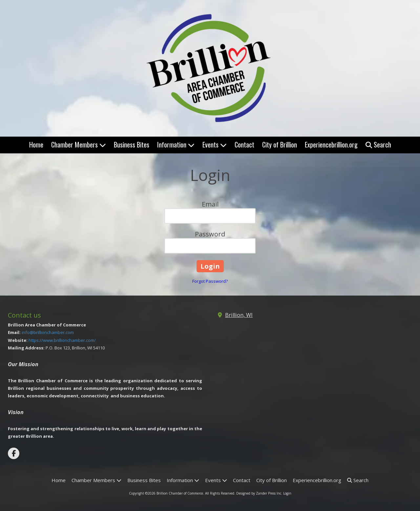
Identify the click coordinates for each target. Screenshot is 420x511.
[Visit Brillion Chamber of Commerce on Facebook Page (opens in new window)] (14, 453)
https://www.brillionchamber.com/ (62, 340)
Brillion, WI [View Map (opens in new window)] (239, 315)
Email (210, 204)
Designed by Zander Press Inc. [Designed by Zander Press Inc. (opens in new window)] (259, 493)
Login (287, 493)
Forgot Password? (210, 281)
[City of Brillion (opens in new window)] (280, 145)
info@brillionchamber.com (48, 332)
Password (210, 234)
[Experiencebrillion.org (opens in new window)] (331, 145)
